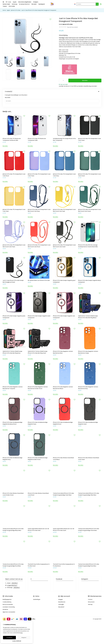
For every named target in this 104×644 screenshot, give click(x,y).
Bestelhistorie (62, 589)
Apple (15, 2)
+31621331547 (15, 570)
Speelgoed (42, 4)
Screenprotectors (24, 4)
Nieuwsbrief (61, 594)
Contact (90, 586)
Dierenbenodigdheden (25, 2)
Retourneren (91, 589)
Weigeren (24, 638)
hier (22, 633)
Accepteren (9, 638)
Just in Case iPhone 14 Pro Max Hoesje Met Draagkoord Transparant (39, 10)
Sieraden (34, 4)
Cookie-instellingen (17, 641)
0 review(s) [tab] (52, 92)
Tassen (5, 6)
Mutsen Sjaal (6, 4)
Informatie (12, 6)
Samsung (14, 4)
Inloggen (61, 586)
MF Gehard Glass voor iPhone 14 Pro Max (39, 267)
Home (4, 10)
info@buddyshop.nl (12, 572)
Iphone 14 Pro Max (16, 10)
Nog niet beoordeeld (72, 27)
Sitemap (90, 591)
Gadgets (36, 2)
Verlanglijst (61, 591)
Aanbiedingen (37, 586)
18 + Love (8, 2)
